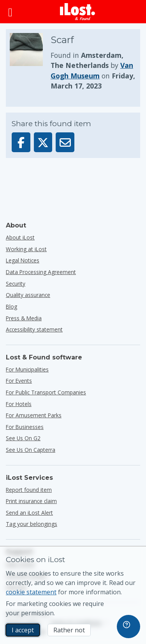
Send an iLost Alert (29, 513)
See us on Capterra (31, 450)
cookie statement (31, 592)
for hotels (19, 404)
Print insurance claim (31, 501)
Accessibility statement (34, 329)
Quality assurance (28, 295)
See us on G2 (23, 438)
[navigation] (128, 627)
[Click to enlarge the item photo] (30, 62)
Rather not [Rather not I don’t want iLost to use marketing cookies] (69, 630)
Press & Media (24, 318)
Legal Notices (23, 260)
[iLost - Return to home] (77, 12)
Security (16, 284)
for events (19, 381)
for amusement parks (34, 415)
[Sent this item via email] (65, 142)
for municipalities (27, 369)
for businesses (25, 427)
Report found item (29, 490)
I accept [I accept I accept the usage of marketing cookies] (23, 630)
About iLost (20, 237)
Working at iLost (26, 249)
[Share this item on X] (43, 142)
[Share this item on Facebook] (21, 142)
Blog (11, 306)
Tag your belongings (32, 524)
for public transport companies (46, 392)
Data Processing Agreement (41, 272)
